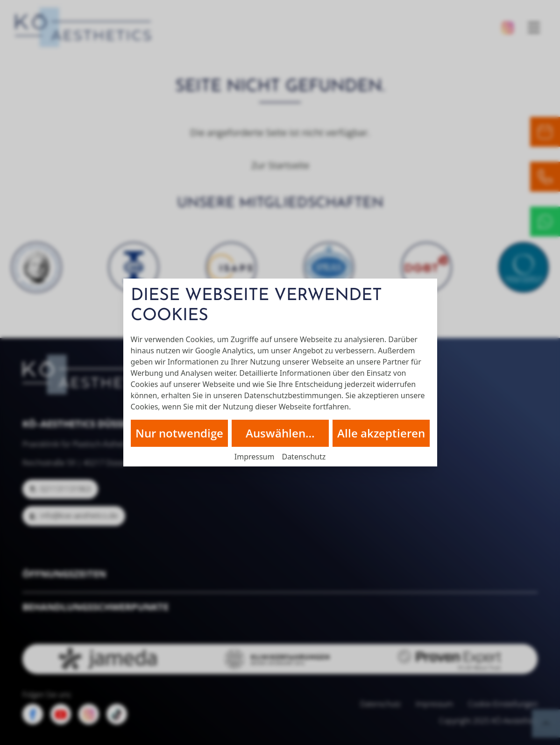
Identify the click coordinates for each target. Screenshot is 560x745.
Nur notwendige (179, 433)
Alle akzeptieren (381, 433)
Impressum (255, 457)
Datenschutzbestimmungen (293, 395)
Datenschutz (304, 457)
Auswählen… (280, 433)
